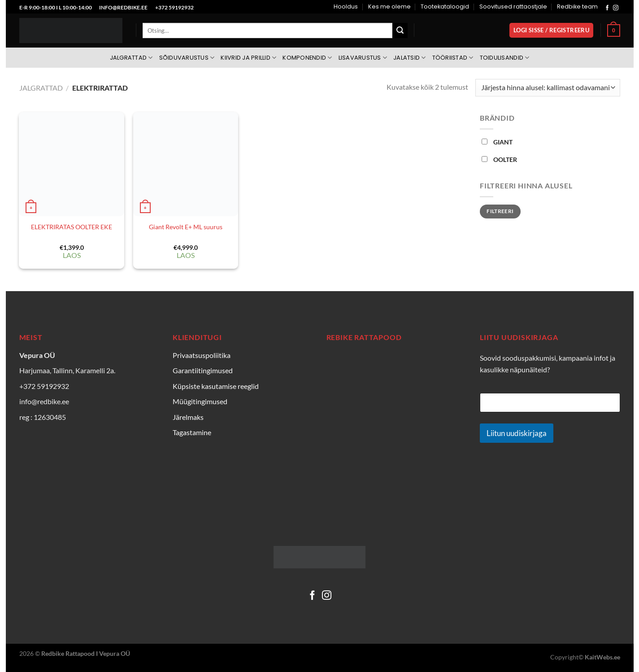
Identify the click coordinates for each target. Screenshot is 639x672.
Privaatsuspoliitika (202, 355)
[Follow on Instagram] (616, 8)
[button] (551, 30)
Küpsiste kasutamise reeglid (216, 386)
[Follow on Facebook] (607, 8)
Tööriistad (453, 58)
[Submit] (400, 31)
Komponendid (307, 58)
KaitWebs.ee (602, 657)
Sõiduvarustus (187, 58)
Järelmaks (188, 417)
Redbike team (577, 7)
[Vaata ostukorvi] (613, 31)
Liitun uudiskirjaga (517, 433)
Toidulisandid (505, 58)
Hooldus (346, 7)
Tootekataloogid (445, 7)
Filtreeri (500, 211)
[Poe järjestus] (548, 88)
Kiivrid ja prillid (248, 58)
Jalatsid (410, 58)
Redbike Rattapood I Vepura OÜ (86, 653)
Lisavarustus (363, 58)
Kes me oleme (389, 7)
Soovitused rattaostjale (513, 7)
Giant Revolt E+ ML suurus (186, 227)
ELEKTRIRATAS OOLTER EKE (72, 227)
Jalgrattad (131, 58)
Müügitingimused (200, 401)
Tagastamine (192, 432)
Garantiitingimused (203, 370)
